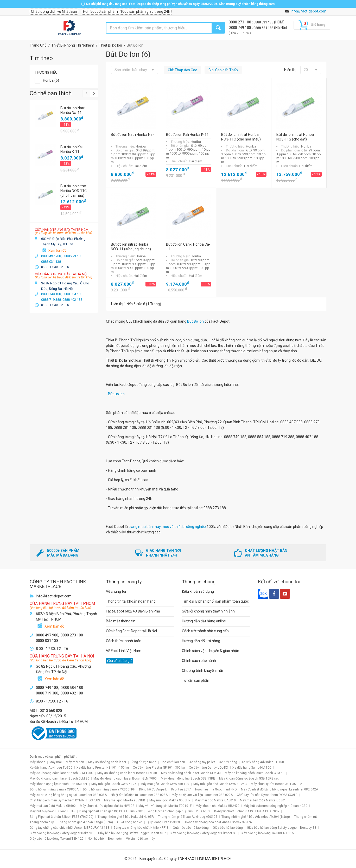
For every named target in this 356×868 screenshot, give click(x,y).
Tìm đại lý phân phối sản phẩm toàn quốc (215, 601)
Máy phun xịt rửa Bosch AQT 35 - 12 (276, 784)
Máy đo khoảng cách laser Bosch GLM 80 (59, 778)
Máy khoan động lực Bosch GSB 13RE (188, 778)
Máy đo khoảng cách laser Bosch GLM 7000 (125, 778)
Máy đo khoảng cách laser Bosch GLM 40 (191, 773)
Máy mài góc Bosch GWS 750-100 (165, 784)
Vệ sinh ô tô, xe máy (140, 839)
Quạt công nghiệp (130, 822)
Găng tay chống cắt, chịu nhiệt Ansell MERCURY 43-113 (69, 828)
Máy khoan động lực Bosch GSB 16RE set (249, 778)
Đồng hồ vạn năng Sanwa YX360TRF (109, 789)
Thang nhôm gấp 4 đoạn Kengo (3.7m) (85, 822)
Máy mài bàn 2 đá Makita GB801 (263, 800)
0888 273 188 (240, 22)
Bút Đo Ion (195, 321)
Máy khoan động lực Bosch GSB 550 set (58, 784)
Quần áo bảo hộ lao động (191, 828)
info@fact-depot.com (309, 11)
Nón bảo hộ (96, 839)
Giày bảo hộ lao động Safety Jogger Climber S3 (203, 833)
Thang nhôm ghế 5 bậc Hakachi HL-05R (126, 817)
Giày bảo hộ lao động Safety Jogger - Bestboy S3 (282, 828)
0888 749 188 (240, 28)
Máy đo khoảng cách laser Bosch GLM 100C (61, 773)
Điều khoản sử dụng (198, 591)
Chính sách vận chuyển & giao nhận (211, 651)
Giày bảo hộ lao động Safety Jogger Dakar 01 (62, 833)
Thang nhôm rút (306, 817)
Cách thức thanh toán (124, 641)
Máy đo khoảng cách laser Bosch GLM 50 (255, 773)
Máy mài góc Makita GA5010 (215, 800)
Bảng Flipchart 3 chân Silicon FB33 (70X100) (62, 817)
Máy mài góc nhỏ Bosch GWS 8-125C (220, 784)
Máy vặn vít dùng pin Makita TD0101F (165, 806)
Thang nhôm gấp (42, 822)
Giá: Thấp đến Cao (183, 70)
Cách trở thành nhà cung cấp (205, 631)
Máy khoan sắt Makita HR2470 (218, 806)
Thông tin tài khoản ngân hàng (131, 601)
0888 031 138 (264, 22)
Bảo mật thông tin (121, 621)
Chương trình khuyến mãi (202, 671)
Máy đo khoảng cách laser (107, 762)
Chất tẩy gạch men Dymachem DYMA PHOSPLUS (65, 800)
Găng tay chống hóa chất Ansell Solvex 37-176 (218, 822)
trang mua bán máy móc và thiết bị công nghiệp (168, 527)
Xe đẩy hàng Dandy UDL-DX (209, 768)
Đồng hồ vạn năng (143, 762)
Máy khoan (37, 762)
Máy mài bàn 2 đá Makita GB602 (53, 806)
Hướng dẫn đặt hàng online (204, 621)
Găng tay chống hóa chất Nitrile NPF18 (141, 828)
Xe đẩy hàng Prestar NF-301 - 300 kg (159, 768)
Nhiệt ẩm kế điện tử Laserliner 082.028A (139, 795)
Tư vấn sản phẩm (196, 680)
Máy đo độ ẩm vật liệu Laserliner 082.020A (202, 795)
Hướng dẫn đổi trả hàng (201, 641)
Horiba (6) (51, 80)
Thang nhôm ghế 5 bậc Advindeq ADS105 (188, 817)
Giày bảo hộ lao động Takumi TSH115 (267, 833)
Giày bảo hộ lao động (228, 828)
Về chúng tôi (116, 591)
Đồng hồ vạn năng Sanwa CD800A (54, 789)
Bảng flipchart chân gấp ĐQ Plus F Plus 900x (111, 811)
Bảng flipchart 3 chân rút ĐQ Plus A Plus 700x (247, 811)
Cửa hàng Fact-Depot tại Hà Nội (131, 631)
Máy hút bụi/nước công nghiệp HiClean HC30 (275, 806)
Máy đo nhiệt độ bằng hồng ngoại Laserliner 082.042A (279, 789)
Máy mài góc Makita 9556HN (170, 800)
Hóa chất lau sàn (173, 762)
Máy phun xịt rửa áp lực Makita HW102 (107, 806)
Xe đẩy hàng (228, 762)
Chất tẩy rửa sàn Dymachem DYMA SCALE (267, 795)
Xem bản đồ (57, 250)
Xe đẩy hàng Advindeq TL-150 (263, 762)
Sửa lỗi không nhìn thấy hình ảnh (208, 611)
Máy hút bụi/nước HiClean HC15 (52, 811)
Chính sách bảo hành (199, 661)
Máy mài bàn (75, 762)
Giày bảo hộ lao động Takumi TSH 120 (57, 839)
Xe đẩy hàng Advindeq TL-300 (51, 768)
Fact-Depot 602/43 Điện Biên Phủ (133, 611)
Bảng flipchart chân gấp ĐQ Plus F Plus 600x (178, 811)
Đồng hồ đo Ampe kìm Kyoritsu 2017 (165, 789)
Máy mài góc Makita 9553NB (125, 800)
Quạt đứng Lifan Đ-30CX (164, 822)
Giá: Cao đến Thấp (223, 70)
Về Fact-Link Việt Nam (124, 651)
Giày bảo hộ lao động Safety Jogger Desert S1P (132, 833)
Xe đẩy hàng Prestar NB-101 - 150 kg (103, 768)
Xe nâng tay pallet (202, 762)
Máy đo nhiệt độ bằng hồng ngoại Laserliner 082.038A (68, 795)
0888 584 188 (264, 28)
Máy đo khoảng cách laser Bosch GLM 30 (127, 773)
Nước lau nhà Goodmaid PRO (216, 789)
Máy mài (56, 762)
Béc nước (115, 839)
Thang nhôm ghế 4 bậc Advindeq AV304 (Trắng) (256, 817)
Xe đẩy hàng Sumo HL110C (252, 768)
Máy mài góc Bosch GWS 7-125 (114, 784)
